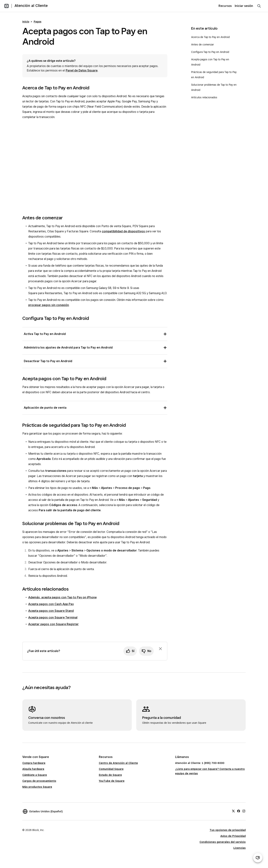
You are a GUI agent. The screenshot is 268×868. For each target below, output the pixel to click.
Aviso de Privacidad (233, 836)
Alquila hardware (33, 769)
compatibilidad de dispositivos (123, 231)
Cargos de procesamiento (39, 781)
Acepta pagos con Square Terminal (53, 617)
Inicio (26, 22)
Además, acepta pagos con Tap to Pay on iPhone (62, 597)
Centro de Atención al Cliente (118, 763)
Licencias (240, 848)
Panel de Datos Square (82, 70)
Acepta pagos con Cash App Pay (51, 604)
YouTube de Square (112, 781)
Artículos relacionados (204, 97)
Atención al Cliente (31, 6)
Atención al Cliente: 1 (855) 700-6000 (200, 763)
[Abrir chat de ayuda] (258, 858)
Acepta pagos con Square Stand (51, 611)
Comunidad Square (111, 769)
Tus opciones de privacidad (228, 830)
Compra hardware (34, 763)
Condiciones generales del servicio (223, 842)
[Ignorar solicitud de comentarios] (160, 649)
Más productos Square (37, 787)
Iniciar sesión (244, 6)
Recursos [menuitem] (225, 6)
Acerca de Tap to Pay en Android (210, 37)
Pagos (38, 22)
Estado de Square (110, 775)
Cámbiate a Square (35, 775)
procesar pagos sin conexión (49, 305)
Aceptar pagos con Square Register (54, 624)
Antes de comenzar (202, 44)
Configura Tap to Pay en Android (210, 52)
